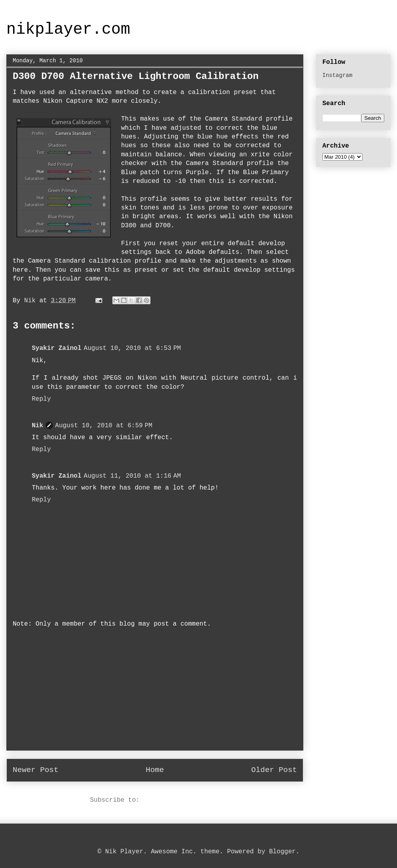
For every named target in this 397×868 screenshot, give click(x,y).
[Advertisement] (155, 695)
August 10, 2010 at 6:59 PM (104, 426)
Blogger (282, 852)
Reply (41, 399)
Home (155, 770)
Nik (38, 426)
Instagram (337, 75)
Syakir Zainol (57, 348)
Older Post (274, 770)
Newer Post (36, 770)
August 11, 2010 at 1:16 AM (132, 476)
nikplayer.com (68, 30)
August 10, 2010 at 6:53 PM (132, 348)
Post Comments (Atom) (181, 800)
